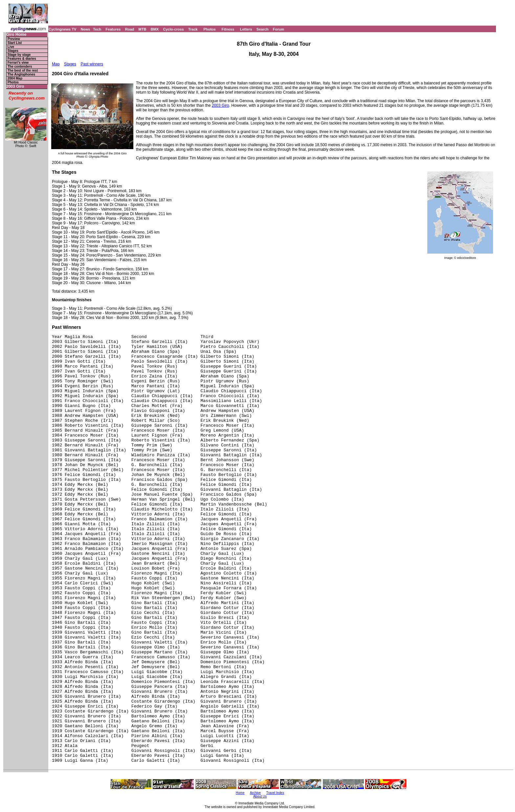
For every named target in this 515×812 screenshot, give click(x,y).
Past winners (92, 64)
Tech (97, 29)
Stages (13, 51)
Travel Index (275, 793)
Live (11, 47)
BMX (155, 29)
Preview (14, 39)
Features (113, 29)
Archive (255, 793)
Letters (246, 29)
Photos (209, 29)
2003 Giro (15, 87)
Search (263, 29)
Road (130, 29)
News (86, 29)
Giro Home (16, 35)
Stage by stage (19, 55)
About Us (260, 796)
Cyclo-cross (174, 29)
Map (56, 64)
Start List (15, 43)
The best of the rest (23, 70)
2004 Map (15, 78)
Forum (279, 29)
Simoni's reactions (123, 64)
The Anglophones (21, 74)
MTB (143, 29)
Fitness (228, 29)
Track (193, 29)
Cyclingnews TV (62, 29)
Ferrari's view (18, 63)
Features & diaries (22, 59)
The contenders (20, 67)
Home (240, 793)
